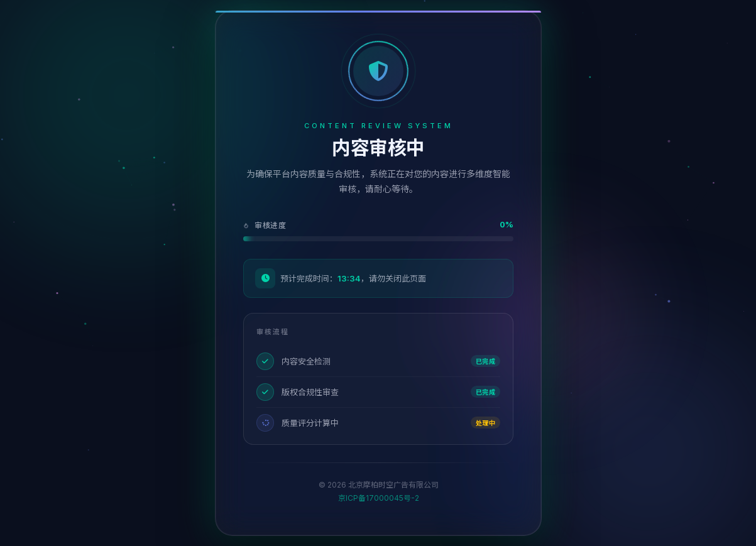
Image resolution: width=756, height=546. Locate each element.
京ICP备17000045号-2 (378, 498)
